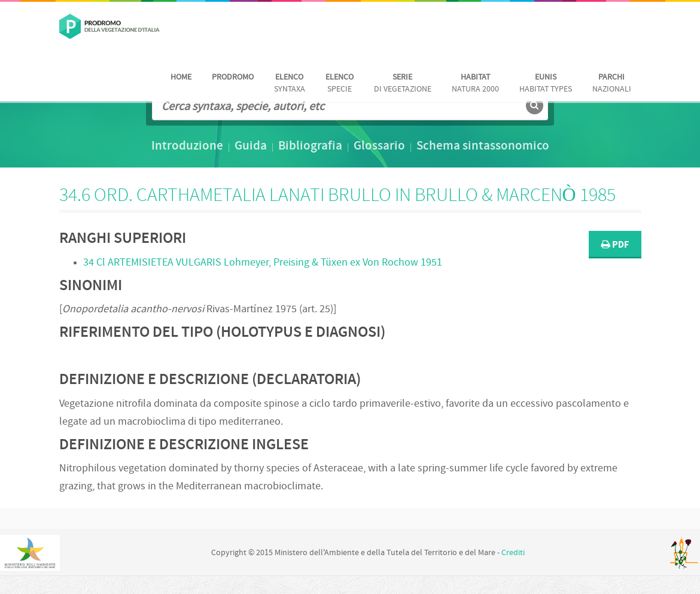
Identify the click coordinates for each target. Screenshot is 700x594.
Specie (340, 83)
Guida (251, 147)
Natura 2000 (475, 83)
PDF (615, 245)
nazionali (612, 83)
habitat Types (546, 83)
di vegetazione (403, 83)
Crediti (513, 553)
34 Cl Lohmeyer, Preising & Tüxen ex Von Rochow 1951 (263, 263)
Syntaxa (290, 83)
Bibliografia (310, 147)
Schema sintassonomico (483, 147)
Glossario (379, 147)
